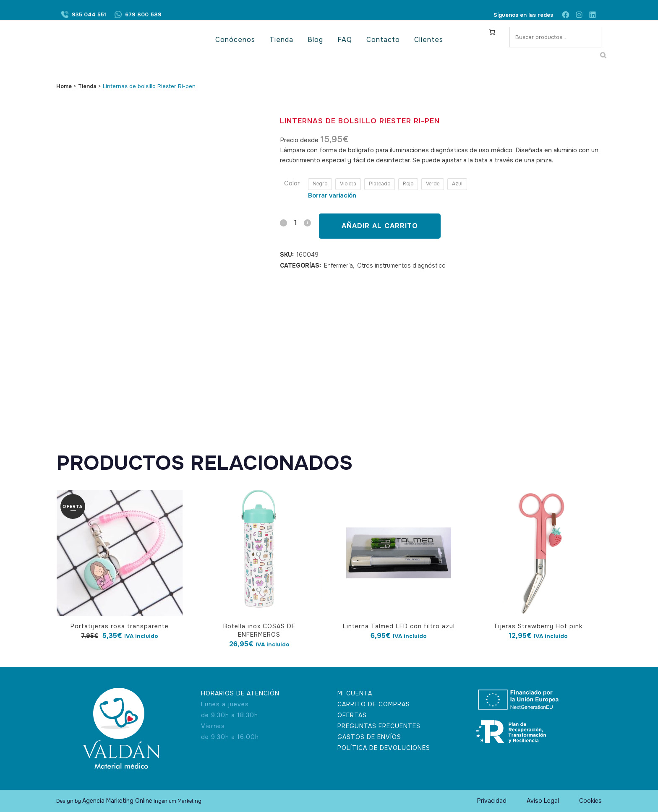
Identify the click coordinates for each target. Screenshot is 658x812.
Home (64, 86)
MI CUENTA (355, 693)
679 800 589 (143, 15)
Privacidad (492, 801)
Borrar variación (332, 195)
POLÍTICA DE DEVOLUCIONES (384, 748)
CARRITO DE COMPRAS (374, 704)
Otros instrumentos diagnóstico (401, 265)
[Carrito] (492, 32)
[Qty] (295, 223)
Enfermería (338, 265)
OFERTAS (352, 715)
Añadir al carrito (380, 226)
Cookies (590, 801)
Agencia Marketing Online (117, 801)
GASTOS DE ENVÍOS (369, 737)
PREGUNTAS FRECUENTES (379, 726)
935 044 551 (89, 15)
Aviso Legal (543, 801)
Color (292, 183)
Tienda (87, 86)
